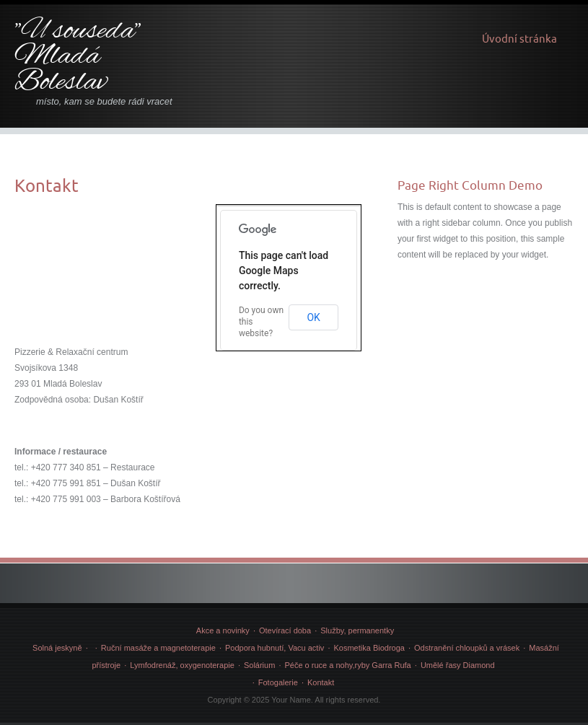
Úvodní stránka (519, 39)
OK (313, 317)
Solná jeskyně (57, 648)
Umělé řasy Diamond (458, 665)
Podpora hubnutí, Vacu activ (275, 648)
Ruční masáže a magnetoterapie (158, 648)
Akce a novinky (223, 630)
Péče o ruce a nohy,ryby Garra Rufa (347, 665)
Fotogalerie (278, 682)
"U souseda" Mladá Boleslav (78, 57)
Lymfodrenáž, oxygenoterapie (182, 665)
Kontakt (321, 682)
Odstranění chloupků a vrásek (467, 648)
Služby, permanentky (357, 630)
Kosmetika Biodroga (369, 648)
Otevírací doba (285, 630)
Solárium (259, 665)
